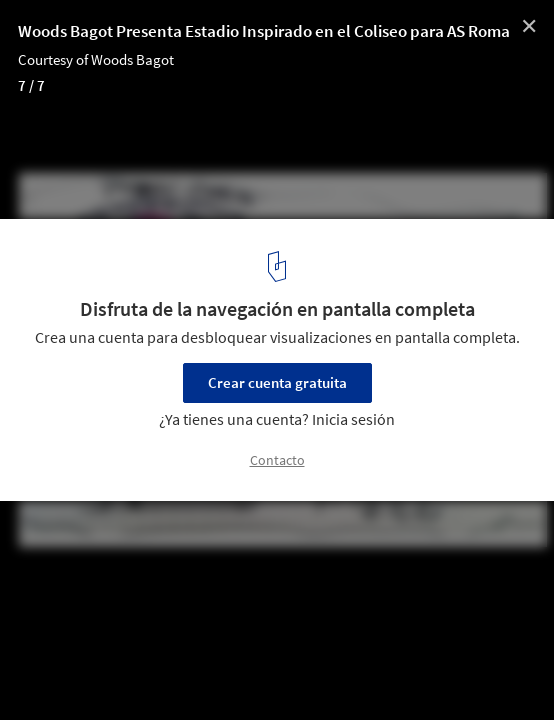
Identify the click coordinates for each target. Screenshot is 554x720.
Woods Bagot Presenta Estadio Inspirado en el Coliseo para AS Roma (264, 31)
